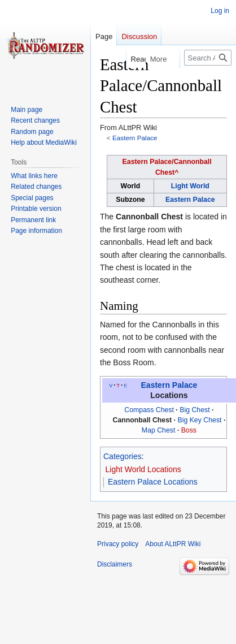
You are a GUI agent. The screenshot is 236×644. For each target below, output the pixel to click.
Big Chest (195, 410)
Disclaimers (115, 564)
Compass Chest (149, 410)
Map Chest (159, 430)
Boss (189, 430)
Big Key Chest (199, 420)
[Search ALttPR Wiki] (208, 58)
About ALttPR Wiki (173, 544)
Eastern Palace (135, 138)
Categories (123, 456)
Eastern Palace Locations (153, 482)
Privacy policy (118, 544)
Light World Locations (143, 469)
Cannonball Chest (149, 217)
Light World (190, 186)
